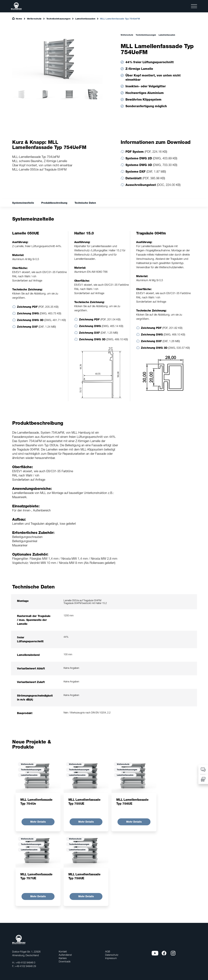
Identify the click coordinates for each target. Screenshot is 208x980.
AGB (108, 952)
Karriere (63, 958)
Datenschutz (112, 955)
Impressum (111, 958)
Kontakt (63, 952)
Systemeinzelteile (23, 203)
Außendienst (65, 955)
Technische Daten (85, 203)
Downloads (65, 961)
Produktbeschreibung (54, 203)
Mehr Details (38, 822)
